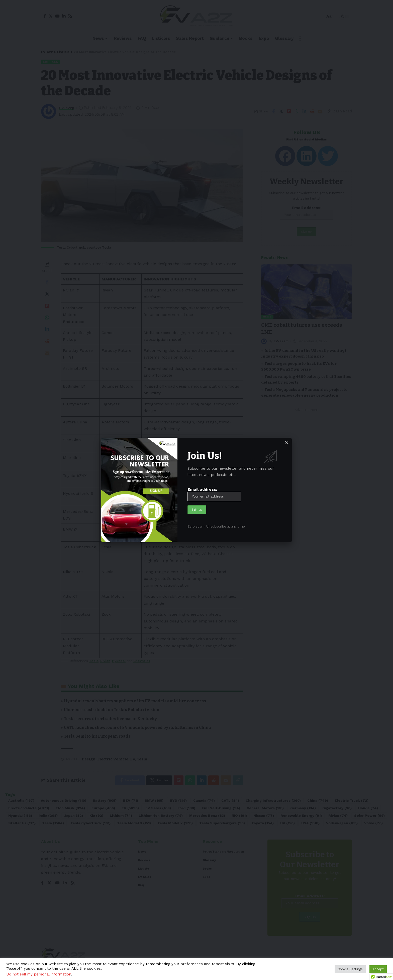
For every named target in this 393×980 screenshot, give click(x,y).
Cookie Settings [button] (350, 969)
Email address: (214, 494)
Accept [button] (378, 969)
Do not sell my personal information (39, 974)
